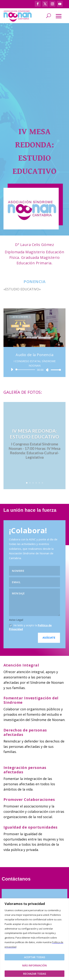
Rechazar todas (35, 974)
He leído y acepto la (30, 627)
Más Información (34, 965)
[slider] (26, 370)
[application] (35, 370)
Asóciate (49, 638)
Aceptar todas (35, 957)
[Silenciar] (47, 370)
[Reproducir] (12, 369)
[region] (34, 939)
